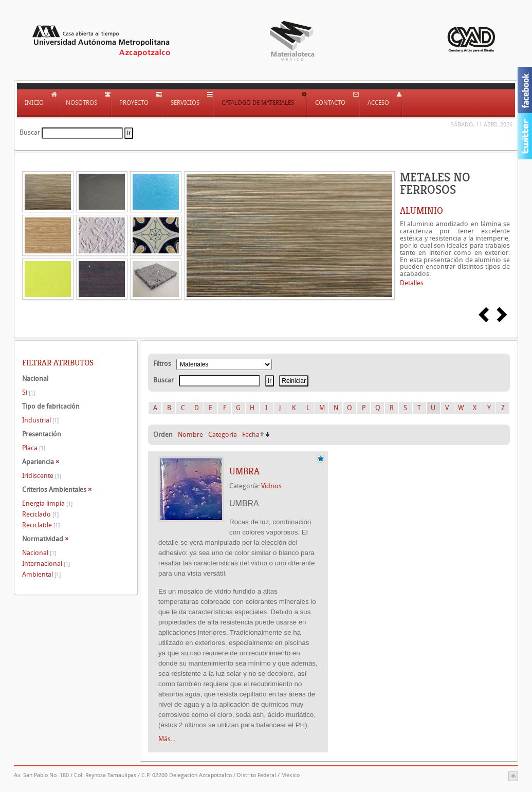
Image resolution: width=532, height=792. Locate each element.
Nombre (190, 435)
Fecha (251, 435)
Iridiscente (42, 476)
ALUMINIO (421, 211)
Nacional (39, 553)
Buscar (30, 132)
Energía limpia (47, 503)
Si (29, 392)
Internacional (46, 564)
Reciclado (40, 514)
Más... (167, 739)
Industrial (40, 420)
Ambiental (41, 574)
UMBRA (244, 471)
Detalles (412, 283)
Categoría (223, 435)
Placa (34, 448)
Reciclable (41, 525)
